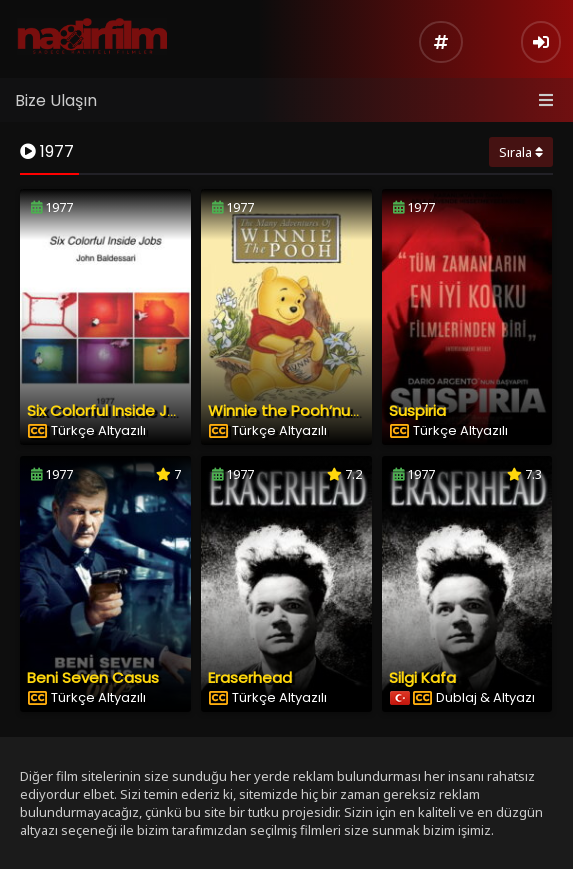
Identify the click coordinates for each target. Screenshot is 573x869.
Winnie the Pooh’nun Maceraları (324, 410)
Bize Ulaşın (56, 100)
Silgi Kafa (422, 677)
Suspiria (417, 410)
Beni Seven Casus (93, 677)
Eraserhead (250, 677)
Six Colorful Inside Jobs (111, 410)
